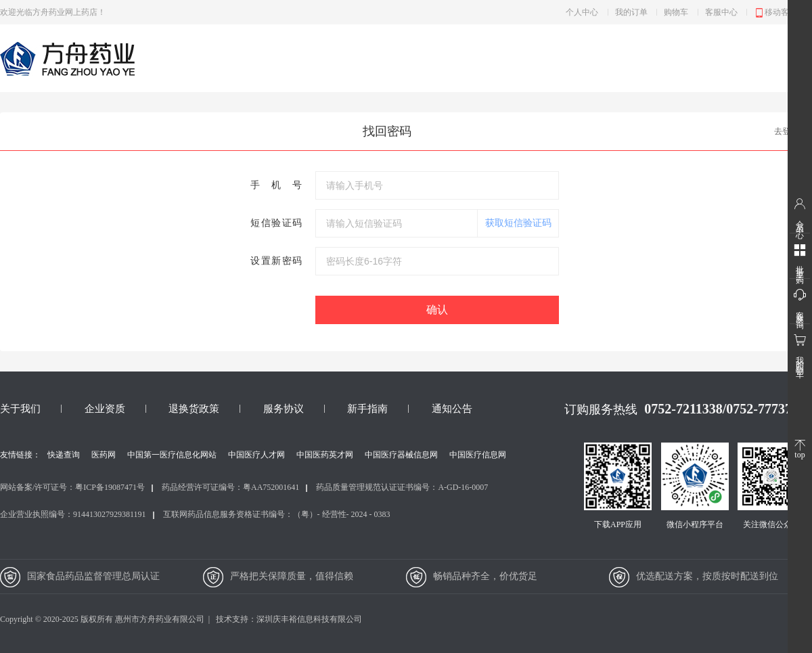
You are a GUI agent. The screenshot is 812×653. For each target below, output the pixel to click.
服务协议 (284, 409)
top (800, 450)
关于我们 (20, 409)
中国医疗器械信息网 (401, 455)
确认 (437, 310)
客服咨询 (800, 303)
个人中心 (582, 12)
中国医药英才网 (325, 455)
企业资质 (105, 409)
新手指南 (367, 409)
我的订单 (631, 12)
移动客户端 (780, 13)
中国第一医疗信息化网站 (172, 455)
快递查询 (64, 455)
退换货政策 (194, 409)
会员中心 (800, 212)
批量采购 (800, 258)
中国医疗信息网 (478, 455)
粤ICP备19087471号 (110, 487)
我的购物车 (800, 350)
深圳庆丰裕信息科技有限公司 (309, 619)
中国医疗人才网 (256, 455)
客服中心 (721, 12)
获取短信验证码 (518, 223)
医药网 (104, 455)
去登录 (786, 131)
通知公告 (452, 409)
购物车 (676, 12)
